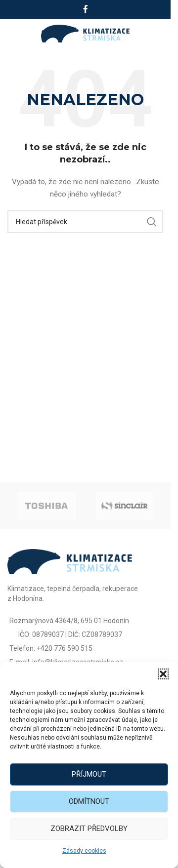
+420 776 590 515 (65, 648)
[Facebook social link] (86, 9)
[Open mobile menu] (19, 34)
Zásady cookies (84, 851)
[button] (163, 674)
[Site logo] (85, 33)
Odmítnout (89, 801)
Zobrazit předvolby (89, 829)
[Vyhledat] (85, 222)
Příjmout (89, 774)
